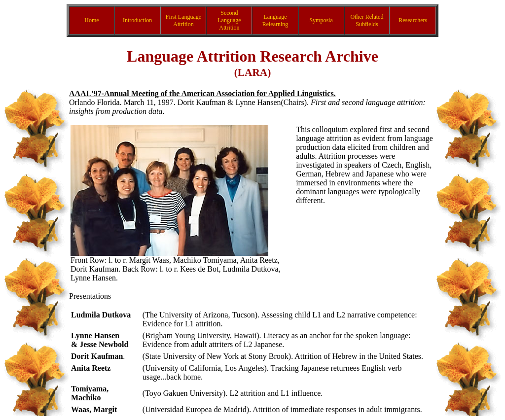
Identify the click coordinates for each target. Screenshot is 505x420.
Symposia (321, 20)
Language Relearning (275, 20)
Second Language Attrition (229, 20)
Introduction (137, 20)
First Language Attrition (183, 20)
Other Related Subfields (367, 20)
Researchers (413, 20)
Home (91, 20)
